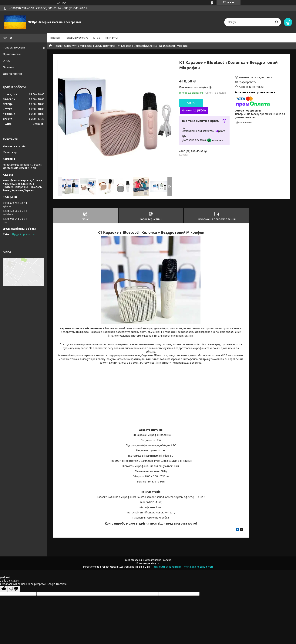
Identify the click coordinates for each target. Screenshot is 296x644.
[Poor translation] (14, 589)
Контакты (112, 38)
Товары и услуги (75, 38)
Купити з (194, 110)
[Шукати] (277, 22)
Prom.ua (166, 560)
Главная (55, 38)
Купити (191, 103)
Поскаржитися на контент (166, 567)
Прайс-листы (12, 54)
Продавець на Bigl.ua (148, 564)
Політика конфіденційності (198, 567)
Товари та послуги (66, 46)
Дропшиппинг (13, 74)
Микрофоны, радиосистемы (98, 46)
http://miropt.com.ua (23, 234)
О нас (96, 38)
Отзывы (8, 67)
